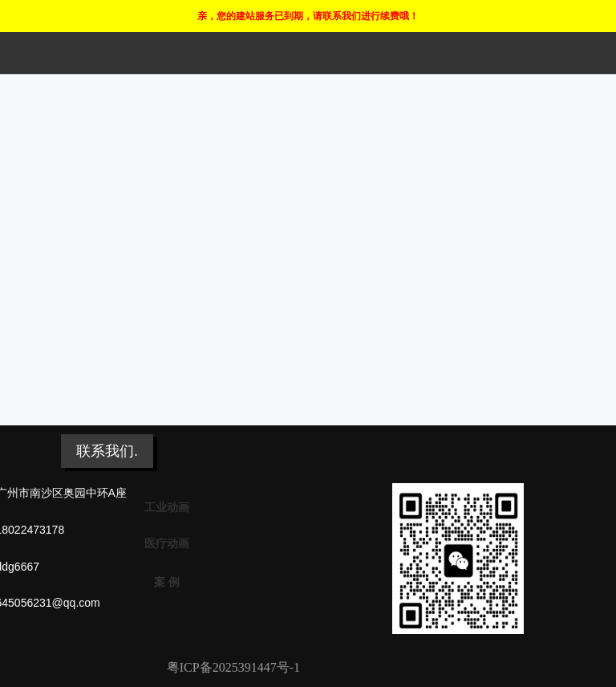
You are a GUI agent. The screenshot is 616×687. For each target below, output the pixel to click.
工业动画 (167, 507)
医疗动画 (167, 543)
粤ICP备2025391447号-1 (233, 667)
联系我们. (107, 451)
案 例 (167, 582)
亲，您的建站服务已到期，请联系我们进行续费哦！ (308, 16)
